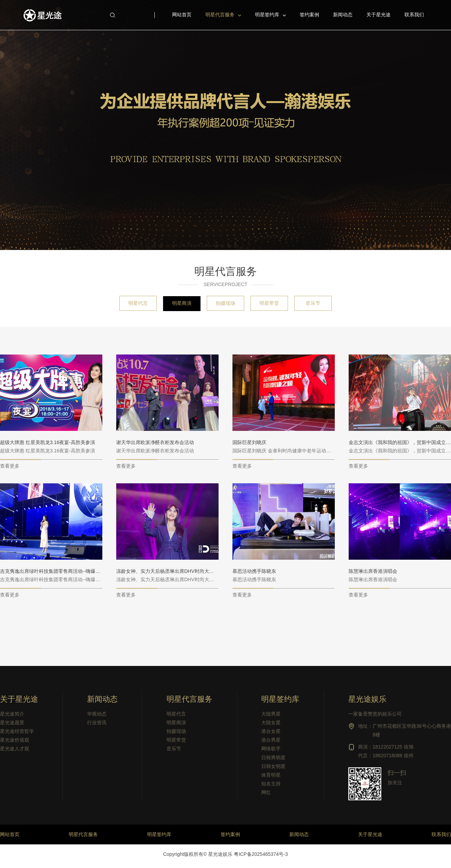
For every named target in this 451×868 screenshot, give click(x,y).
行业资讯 (97, 723)
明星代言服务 (220, 15)
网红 (266, 792)
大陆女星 (271, 723)
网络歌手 (271, 749)
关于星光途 (19, 699)
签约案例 (230, 834)
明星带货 (269, 303)
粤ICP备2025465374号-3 (261, 854)
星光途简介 (12, 714)
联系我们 (441, 834)
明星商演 (182, 303)
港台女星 (271, 731)
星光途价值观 (15, 740)
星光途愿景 (12, 723)
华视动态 (97, 714)
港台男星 (271, 740)
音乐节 (313, 303)
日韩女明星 (273, 766)
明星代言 (138, 303)
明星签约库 (267, 15)
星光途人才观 (15, 749)
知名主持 (271, 784)
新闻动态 (102, 699)
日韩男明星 (273, 758)
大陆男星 (271, 714)
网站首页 (10, 834)
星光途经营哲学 (17, 731)
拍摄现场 (226, 303)
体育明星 (271, 775)
